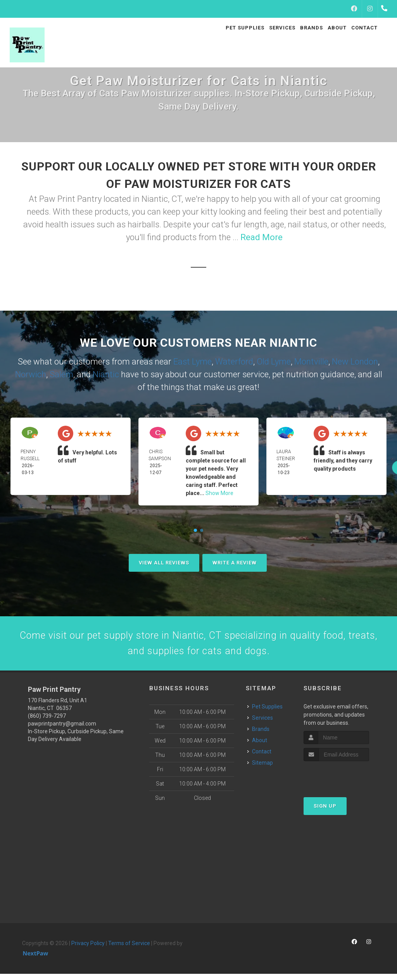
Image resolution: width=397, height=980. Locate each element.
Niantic (106, 374)
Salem (61, 374)
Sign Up (325, 812)
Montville (311, 362)
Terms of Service (129, 949)
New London (355, 362)
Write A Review (235, 563)
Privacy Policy (88, 949)
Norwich (31, 374)
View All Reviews (164, 563)
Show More (219, 493)
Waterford (234, 362)
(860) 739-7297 (47, 722)
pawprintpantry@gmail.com (62, 730)
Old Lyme (274, 362)
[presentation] (345, 782)
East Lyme (192, 362)
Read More (262, 237)
